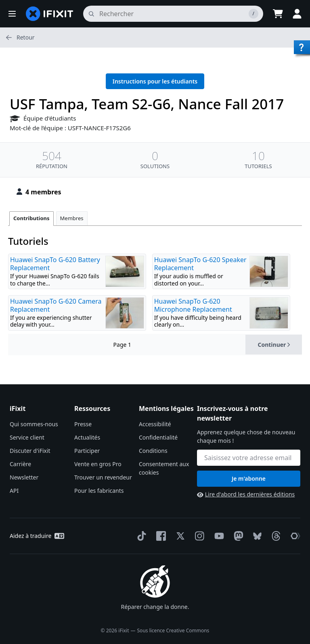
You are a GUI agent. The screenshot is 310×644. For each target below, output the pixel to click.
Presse (83, 424)
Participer (87, 451)
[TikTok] (140, 536)
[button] (12, 14)
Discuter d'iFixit (30, 451)
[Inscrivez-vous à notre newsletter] (249, 458)
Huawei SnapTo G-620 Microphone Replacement (193, 305)
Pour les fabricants (99, 491)
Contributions (31, 218)
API (14, 491)
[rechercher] (173, 14)
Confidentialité (158, 437)
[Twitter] (179, 536)
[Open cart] (278, 14)
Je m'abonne (249, 478)
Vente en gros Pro (98, 464)
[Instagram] (198, 536)
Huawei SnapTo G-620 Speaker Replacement (200, 264)
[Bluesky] (256, 536)
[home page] (50, 14)
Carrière (20, 464)
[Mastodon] (237, 536)
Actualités (87, 437)
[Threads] (274, 536)
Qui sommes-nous (34, 424)
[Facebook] (159, 536)
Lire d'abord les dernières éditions (246, 494)
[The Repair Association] (294, 536)
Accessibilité (155, 424)
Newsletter (24, 477)
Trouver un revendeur (103, 477)
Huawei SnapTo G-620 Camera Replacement (56, 305)
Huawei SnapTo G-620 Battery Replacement (55, 264)
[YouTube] (218, 536)
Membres (72, 218)
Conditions (153, 451)
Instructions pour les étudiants (155, 81)
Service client (27, 437)
